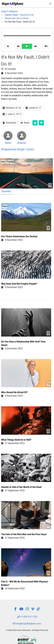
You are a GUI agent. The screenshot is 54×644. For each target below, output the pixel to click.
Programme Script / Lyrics (18, 149)
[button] (50, 4)
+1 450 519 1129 (27, 617)
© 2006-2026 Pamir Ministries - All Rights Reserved (27, 630)
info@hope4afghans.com (27, 624)
